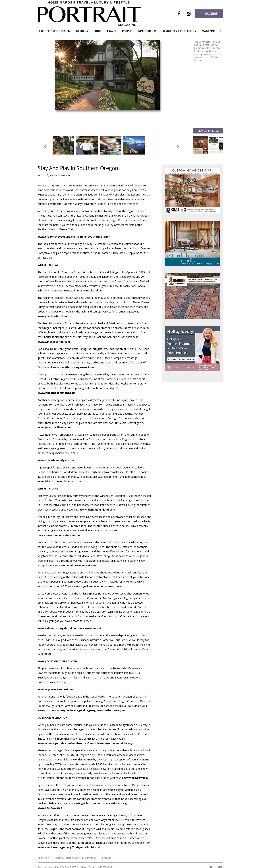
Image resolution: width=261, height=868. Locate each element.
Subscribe (209, 14)
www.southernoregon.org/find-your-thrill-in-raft (70, 847)
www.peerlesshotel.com (54, 316)
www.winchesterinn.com (54, 342)
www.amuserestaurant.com (64, 535)
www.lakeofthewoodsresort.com (59, 481)
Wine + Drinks (147, 31)
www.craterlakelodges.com (56, 460)
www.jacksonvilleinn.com (54, 427)
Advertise (91, 858)
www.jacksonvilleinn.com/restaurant (100, 586)
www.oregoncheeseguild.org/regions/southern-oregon (74, 237)
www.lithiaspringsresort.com (76, 367)
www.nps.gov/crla (136, 778)
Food (97, 31)
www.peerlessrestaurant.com (57, 661)
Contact (107, 858)
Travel (111, 31)
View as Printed (208, 131)
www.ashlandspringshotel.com (84, 290)
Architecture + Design (54, 31)
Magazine (209, 31)
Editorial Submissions (67, 858)
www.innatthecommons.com (57, 393)
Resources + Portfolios (179, 31)
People (127, 31)
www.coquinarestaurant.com (77, 565)
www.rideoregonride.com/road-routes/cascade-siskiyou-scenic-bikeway (85, 743)
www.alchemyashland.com (98, 510)
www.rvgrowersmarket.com (56, 689)
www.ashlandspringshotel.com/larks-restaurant (70, 628)
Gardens (82, 31)
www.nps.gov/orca (50, 808)
